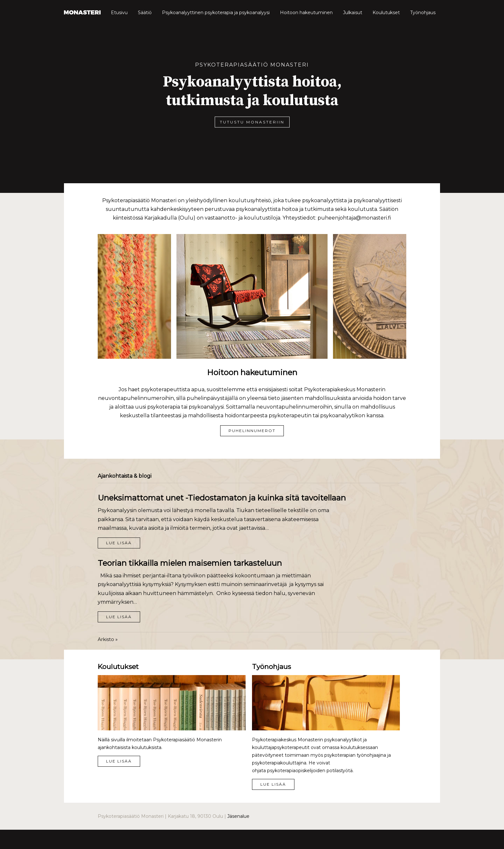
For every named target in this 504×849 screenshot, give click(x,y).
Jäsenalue (238, 816)
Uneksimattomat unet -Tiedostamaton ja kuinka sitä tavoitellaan (222, 498)
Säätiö (145, 13)
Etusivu (119, 13)
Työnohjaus (423, 13)
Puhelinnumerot (252, 431)
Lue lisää (119, 543)
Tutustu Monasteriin (252, 122)
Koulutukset (386, 13)
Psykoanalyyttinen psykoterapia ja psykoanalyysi (216, 13)
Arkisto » (108, 639)
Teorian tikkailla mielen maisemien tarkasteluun (190, 563)
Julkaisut (353, 13)
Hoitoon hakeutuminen (306, 13)
